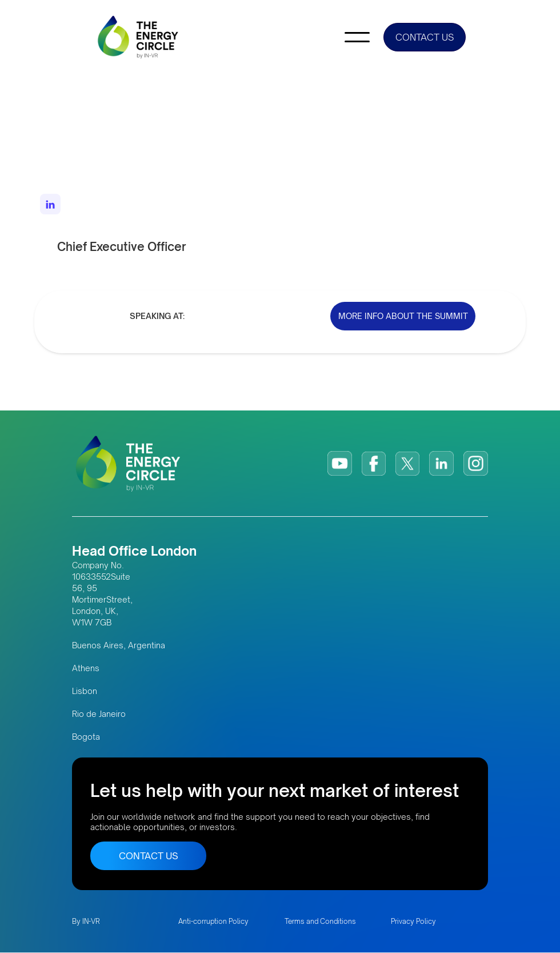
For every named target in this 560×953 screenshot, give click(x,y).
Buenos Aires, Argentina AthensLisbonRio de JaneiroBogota (119, 691)
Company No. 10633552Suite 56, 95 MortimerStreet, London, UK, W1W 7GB (102, 594)
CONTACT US (425, 37)
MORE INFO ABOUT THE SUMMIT (403, 316)
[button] (357, 37)
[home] (139, 37)
